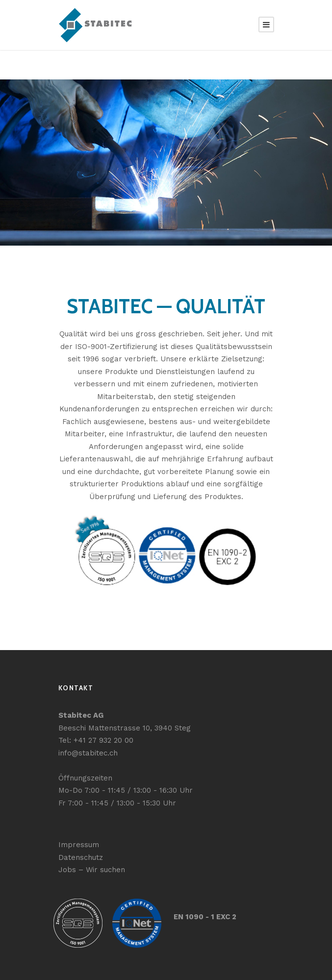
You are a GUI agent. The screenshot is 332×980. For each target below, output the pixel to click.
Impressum (77, 843)
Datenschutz (79, 856)
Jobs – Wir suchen (89, 868)
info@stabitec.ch (86, 751)
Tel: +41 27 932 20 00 (94, 739)
